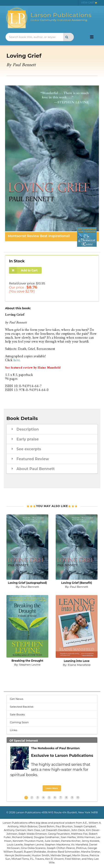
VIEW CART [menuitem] (89, 3)
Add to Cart (23, 270)
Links (13, 730)
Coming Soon (19, 722)
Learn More (52, 788)
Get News (17, 699)
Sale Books (17, 714)
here (17, 360)
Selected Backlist (22, 707)
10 (78, 797)
